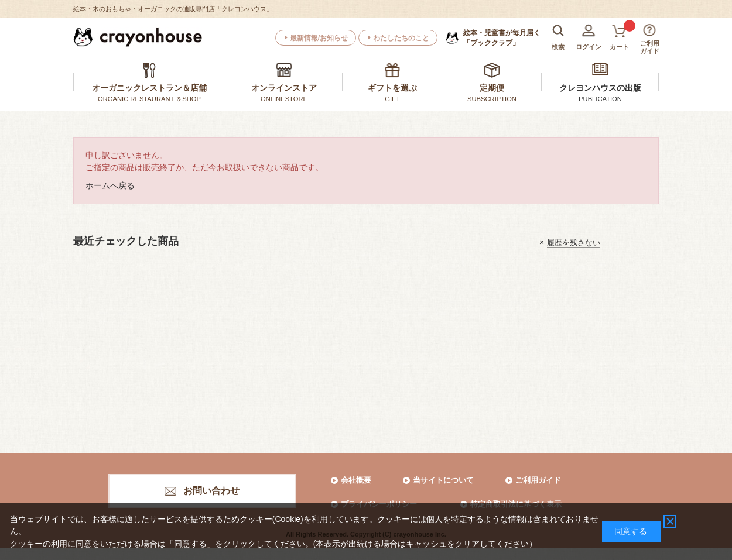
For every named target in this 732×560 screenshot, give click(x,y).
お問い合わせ (211, 491)
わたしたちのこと (401, 38)
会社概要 (356, 480)
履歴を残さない (574, 242)
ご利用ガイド (538, 480)
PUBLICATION (600, 99)
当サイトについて (443, 480)
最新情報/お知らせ (319, 38)
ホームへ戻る (110, 185)
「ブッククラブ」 (502, 37)
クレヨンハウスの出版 (600, 88)
